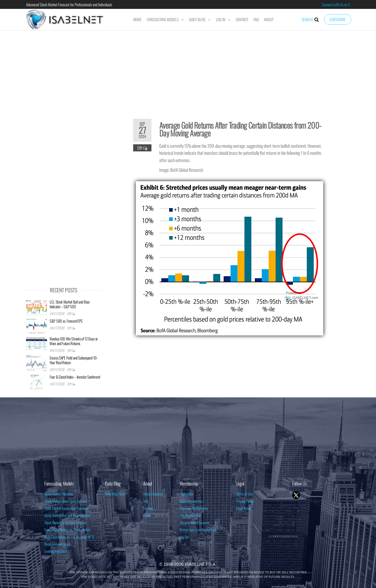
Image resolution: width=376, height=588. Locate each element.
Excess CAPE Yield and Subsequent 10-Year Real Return (74, 360)
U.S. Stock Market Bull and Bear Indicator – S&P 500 (70, 304)
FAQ (256, 19)
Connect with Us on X (336, 4)
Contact (242, 19)
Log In (221, 19)
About (269, 19)
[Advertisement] (188, 71)
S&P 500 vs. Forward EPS (66, 321)
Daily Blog (197, 19)
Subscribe (338, 19)
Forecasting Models (163, 19)
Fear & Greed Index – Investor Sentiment (75, 377)
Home (137, 19)
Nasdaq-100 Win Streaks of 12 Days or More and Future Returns (74, 341)
